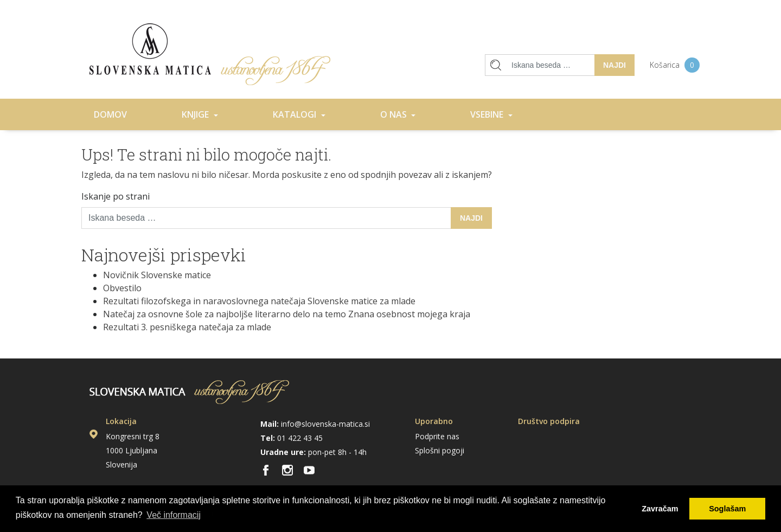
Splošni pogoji (440, 450)
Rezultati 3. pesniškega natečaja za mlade (187, 327)
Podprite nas (437, 436)
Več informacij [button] (174, 515)
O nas (395, 114)
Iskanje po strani (116, 196)
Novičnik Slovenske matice (157, 275)
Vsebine (488, 114)
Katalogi (296, 114)
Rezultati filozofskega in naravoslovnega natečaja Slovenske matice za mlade (259, 301)
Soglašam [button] (727, 509)
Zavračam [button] (660, 509)
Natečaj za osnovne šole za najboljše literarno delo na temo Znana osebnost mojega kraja (287, 314)
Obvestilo (122, 288)
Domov (210, 54)
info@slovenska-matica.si (325, 424)
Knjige (196, 114)
